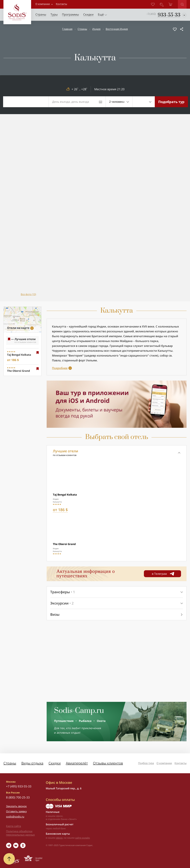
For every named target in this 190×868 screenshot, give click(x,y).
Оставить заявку (16, 811)
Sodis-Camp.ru (79, 711)
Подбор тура (146, 763)
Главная (67, 29)
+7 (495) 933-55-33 (19, 786)
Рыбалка (85, 721)
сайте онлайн (83, 838)
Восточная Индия (117, 29)
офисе (59, 838)
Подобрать (171, 102)
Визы (55, 614)
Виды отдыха (32, 763)
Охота (101, 721)
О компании (43, 4)
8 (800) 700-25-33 (18, 797)
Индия (96, 29)
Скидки (55, 763)
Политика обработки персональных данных (20, 833)
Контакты (181, 763)
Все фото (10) (28, 294)
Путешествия (64, 721)
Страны (82, 29)
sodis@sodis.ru (15, 817)
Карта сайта (13, 826)
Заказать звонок (16, 806)
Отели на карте (18, 328)
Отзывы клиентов (108, 763)
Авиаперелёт (77, 763)
